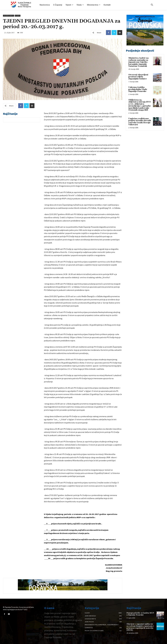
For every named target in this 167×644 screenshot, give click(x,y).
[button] (152, 5)
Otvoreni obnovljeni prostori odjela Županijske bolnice (138, 77)
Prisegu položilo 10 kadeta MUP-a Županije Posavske (141, 614)
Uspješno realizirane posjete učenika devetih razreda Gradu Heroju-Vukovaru (140, 122)
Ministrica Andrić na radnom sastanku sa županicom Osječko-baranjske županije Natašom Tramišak (138, 62)
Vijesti (18, 16)
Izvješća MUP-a (9, 16)
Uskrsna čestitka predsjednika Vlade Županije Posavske (138, 89)
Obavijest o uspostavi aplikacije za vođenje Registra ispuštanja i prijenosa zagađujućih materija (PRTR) (140, 627)
